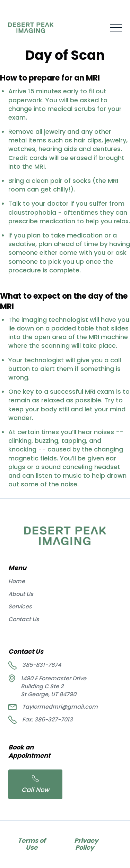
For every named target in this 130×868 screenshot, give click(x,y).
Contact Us (24, 619)
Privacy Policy (85, 844)
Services (20, 607)
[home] (31, 28)
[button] (116, 28)
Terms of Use (32, 844)
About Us (21, 594)
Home (17, 581)
